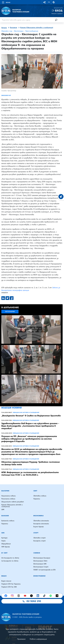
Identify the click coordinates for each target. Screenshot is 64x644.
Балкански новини (8, 521)
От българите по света (10, 558)
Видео (4, 576)
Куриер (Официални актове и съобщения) (37, 28)
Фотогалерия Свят (40, 561)
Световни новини (40, 496)
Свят (35, 491)
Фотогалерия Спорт (41, 567)
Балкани (5, 516)
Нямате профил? (57, 14)
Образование (6, 544)
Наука (3, 541)
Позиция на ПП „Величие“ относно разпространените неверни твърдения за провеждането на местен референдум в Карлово (29, 439)
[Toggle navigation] (6, 2)
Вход (59, 11)
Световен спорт (39, 538)
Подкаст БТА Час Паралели (11, 584)
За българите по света (10, 561)
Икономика (38, 516)
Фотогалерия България (42, 558)
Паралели (37, 499)
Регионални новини (8, 499)
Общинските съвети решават (13, 502)
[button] (44, 2)
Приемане (21, 639)
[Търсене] (56, 20)
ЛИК (3, 533)
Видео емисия (6, 581)
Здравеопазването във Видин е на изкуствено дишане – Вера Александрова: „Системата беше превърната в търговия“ (30, 426)
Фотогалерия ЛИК (40, 564)
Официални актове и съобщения (26, 412)
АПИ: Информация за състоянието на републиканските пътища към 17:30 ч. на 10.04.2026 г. (30, 474)
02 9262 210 (34, 601)
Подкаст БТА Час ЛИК (9, 587)
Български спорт (39, 541)
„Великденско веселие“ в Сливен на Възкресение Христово (31, 416)
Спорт (36, 533)
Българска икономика (41, 524)
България (14, 28)
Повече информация (38, 639)
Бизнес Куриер (39, 527)
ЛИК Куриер (6, 547)
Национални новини (9, 496)
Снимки (37, 553)
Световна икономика (41, 521)
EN (49, 2)
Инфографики (39, 576)
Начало (4, 28)
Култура (4, 538)
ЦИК (3, 510)
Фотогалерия (10, 312)
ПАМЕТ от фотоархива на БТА (44, 570)
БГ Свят (4, 553)
